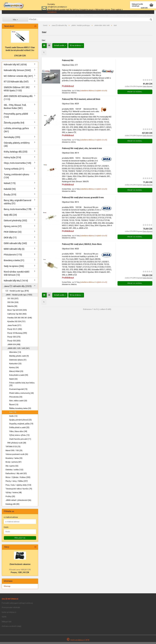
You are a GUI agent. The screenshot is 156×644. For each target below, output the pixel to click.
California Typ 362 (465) (17, 316)
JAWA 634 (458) (14, 346)
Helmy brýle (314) (12, 159)
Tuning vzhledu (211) (14, 171)
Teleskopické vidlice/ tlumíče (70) (19, 491)
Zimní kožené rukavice (20, 566)
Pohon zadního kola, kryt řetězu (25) (22, 386)
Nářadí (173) (10, 185)
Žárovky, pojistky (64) (14, 125)
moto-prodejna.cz (9, 614)
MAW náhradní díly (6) (14, 251)
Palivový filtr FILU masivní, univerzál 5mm (81, 101)
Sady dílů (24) (10, 217)
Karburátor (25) (15, 366)
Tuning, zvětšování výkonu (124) (16, 178)
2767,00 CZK (20, 58)
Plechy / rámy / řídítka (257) (17, 483)
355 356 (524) (13, 304)
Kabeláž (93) (10, 191)
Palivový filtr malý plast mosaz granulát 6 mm (83, 200)
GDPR (4, 619)
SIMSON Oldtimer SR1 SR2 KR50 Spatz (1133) (17, 91)
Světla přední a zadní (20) (19, 430)
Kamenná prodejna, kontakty (129, 16)
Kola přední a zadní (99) (19, 377)
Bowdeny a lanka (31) (14, 262)
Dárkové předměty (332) (15, 222)
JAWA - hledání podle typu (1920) (19, 297)
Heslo (6, 529)
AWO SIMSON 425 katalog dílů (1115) (18, 100)
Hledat (78, 16)
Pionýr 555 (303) (14, 343)
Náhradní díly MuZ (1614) (16, 283)
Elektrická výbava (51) (18, 362)
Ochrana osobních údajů (12, 628)
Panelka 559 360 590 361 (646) (20, 320)
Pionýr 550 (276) (14, 339)
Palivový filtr (68, 62)
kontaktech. (52, 12)
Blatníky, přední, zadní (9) (19, 358)
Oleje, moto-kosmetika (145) (17, 165)
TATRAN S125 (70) (13, 449)
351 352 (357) (13, 300)
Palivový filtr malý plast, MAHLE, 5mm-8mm (82, 246)
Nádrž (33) (13, 381)
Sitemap (7, 588)
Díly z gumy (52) (12, 468)
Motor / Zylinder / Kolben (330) (18, 479)
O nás (149, 16)
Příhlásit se (20, 540)
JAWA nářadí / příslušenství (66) (18, 502)
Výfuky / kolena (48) (14, 495)
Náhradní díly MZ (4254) (15, 67)
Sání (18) (13, 414)
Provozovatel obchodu (11, 610)
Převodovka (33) (16, 399)
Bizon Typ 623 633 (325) (17, 312)
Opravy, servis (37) (13, 228)
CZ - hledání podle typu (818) (17, 293)
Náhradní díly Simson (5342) (17, 72)
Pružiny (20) (10, 498)
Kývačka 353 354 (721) (16, 324)
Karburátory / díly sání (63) (16, 475)
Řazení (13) (14, 407)
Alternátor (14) (15, 354)
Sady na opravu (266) (14, 268)
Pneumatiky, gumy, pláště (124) (16, 117)
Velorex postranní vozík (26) (17, 456)
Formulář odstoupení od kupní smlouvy (17, 605)
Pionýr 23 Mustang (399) (17, 335)
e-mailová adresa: (11, 519)
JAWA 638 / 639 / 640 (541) (19, 350)
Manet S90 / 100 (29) (14, 452)
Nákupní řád (7, 624)
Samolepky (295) (12, 139)
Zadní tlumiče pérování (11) (20, 441)
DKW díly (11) (10, 240)
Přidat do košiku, (135, 94)
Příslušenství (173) (13, 257)
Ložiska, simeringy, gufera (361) (16, 132)
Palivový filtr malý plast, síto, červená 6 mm (82, 150)
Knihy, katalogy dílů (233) (16, 154)
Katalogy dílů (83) (12, 506)
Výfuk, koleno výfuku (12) (19, 437)
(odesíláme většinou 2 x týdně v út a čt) (94, 93)
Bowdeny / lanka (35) (14, 460)
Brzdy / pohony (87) (14, 464)
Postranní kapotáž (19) (18, 391)
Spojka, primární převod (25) (20, 422)
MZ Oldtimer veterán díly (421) (18, 78)
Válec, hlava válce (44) (18, 433)
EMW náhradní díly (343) (15, 245)
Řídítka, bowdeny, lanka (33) (20, 410)
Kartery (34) (14, 369)
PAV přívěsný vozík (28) (17, 445)
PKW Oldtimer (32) (13, 234)
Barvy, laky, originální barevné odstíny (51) (18, 204)
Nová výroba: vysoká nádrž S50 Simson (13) (17, 275)
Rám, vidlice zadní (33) (18, 403)
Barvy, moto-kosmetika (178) (18, 211)
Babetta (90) (12, 308)
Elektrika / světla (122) (14, 472)
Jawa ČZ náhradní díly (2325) (18, 288)
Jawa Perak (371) (14, 327)
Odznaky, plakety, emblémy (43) (17, 146)
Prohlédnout (68, 88)
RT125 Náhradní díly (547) (16, 84)
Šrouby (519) (10, 197)
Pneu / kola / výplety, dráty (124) (18, 487)
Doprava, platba (104, 16)
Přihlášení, (89, 16)
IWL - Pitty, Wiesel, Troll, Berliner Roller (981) (15, 109)
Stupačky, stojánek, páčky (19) (21, 426)
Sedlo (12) (13, 418)
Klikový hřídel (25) (16, 373)
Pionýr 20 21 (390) (15, 331)
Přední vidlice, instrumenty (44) (21, 395)
